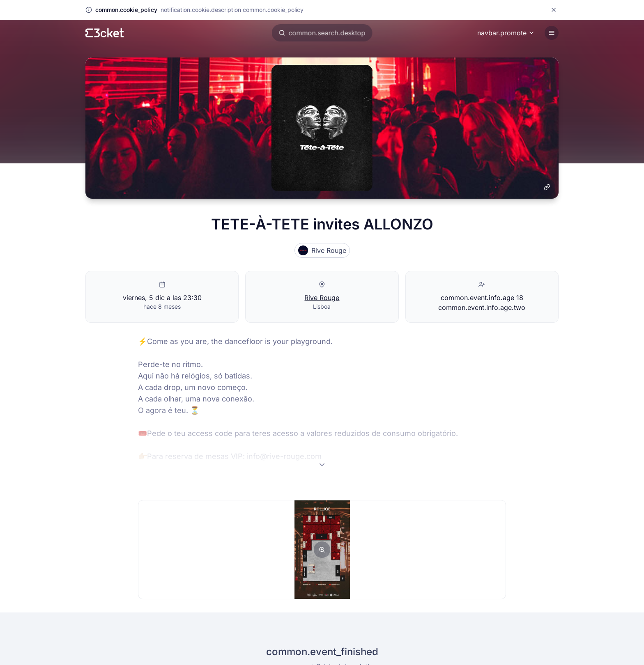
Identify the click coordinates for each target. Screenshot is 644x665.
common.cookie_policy (273, 10)
